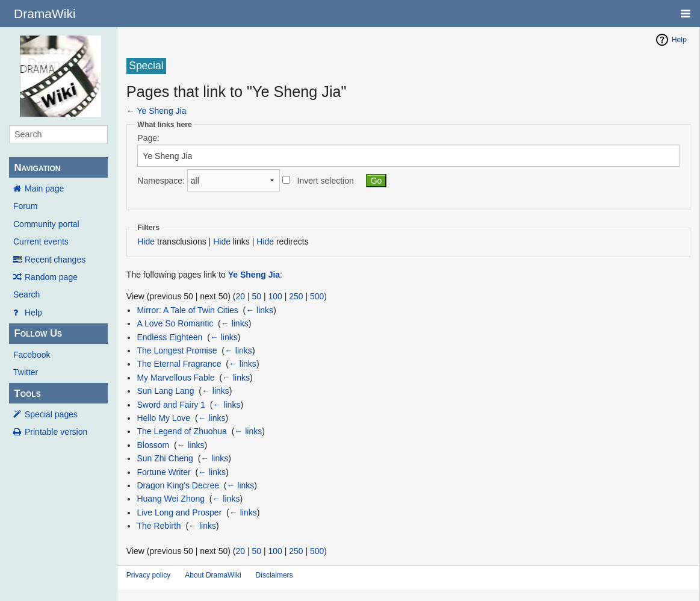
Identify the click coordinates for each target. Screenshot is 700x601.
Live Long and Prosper (179, 512)
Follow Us (38, 333)
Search (26, 294)
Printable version (56, 432)
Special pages (51, 414)
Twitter (26, 372)
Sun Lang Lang (165, 391)
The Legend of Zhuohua (181, 431)
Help (33, 313)
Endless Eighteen (169, 337)
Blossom (153, 445)
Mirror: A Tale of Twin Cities (187, 310)
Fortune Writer (163, 472)
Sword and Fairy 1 (171, 405)
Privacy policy (148, 575)
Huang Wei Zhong (171, 499)
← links (259, 310)
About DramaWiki (213, 575)
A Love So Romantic (175, 323)
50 (256, 296)
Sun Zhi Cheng (165, 458)
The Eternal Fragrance (179, 364)
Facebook (32, 355)
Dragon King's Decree (178, 485)
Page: (148, 138)
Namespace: (161, 181)
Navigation (37, 168)
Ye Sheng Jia (161, 111)
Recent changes (55, 260)
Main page (44, 188)
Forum (25, 206)
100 (275, 296)
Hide (146, 241)
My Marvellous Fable (175, 378)
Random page (51, 277)
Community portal (46, 224)
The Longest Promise (177, 350)
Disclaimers (274, 575)
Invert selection (326, 181)
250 (296, 296)
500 (317, 296)
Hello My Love (163, 418)
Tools (27, 394)
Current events (41, 241)
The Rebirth (159, 526)
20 (240, 296)
